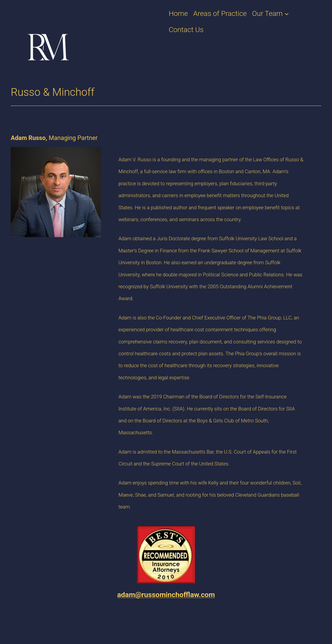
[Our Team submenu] (287, 13)
